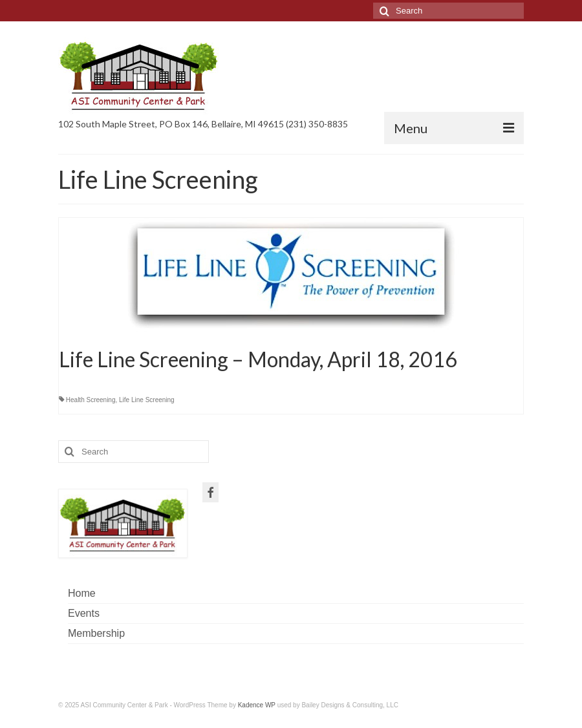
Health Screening (91, 400)
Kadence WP (257, 705)
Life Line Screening (147, 400)
